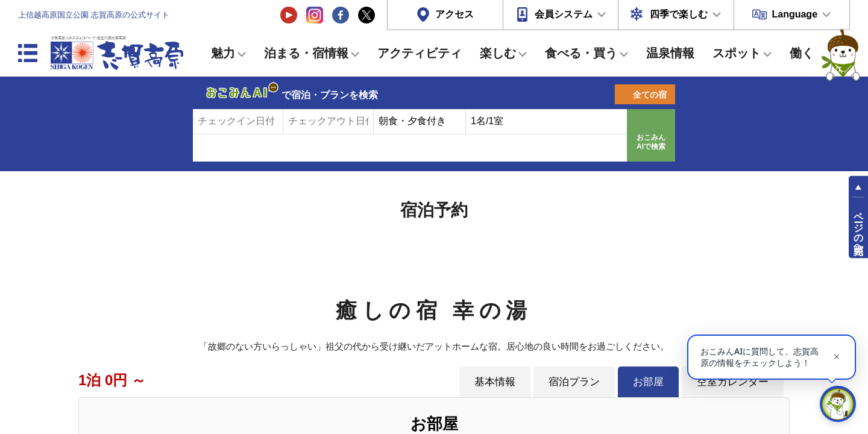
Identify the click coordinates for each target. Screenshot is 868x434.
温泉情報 (670, 53)
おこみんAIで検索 (651, 142)
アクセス (454, 14)
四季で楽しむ (679, 14)
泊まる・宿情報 (306, 53)
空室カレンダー (733, 382)
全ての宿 (650, 95)
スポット (737, 53)
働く (802, 53)
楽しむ (498, 53)
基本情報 (495, 382)
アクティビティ (420, 53)
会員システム (564, 14)
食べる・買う (581, 53)
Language (794, 14)
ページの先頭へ (859, 228)
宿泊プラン (574, 382)
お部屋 (648, 382)
